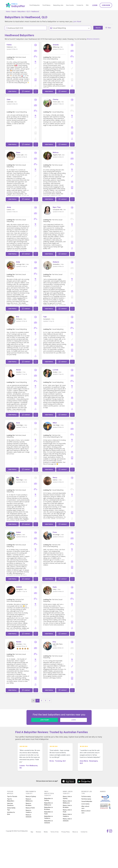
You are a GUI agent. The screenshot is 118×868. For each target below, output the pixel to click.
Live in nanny (85, 804)
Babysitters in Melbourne (49, 804)
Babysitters (21, 12)
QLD (28, 12)
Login (95, 5)
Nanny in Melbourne (29, 800)
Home (8, 12)
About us (75, 832)
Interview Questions (10, 804)
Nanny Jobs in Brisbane (67, 806)
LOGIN (73, 720)
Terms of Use (55, 832)
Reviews (39, 832)
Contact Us (80, 5)
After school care (85, 807)
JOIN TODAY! (45, 720)
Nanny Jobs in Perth (67, 811)
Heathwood (35, 12)
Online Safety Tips (11, 809)
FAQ (87, 5)
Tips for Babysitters (11, 800)
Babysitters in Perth (49, 813)
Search (14, 12)
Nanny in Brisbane (29, 804)
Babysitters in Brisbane (49, 808)
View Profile (12, 91)
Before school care (86, 812)
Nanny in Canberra (29, 811)
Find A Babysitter (35, 5)
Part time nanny (86, 799)
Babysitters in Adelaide (49, 822)
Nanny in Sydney (31, 796)
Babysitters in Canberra (49, 817)
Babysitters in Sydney (49, 799)
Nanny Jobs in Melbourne (67, 802)
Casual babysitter (87, 801)
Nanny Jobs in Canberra (67, 815)
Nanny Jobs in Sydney (67, 797)
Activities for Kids (11, 813)
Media (46, 832)
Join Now (106, 5)
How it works (70, 5)
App (32, 832)
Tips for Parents (12, 796)
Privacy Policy (66, 832)
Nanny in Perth (30, 808)
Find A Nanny (46, 5)
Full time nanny (86, 796)
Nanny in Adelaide (29, 816)
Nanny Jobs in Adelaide (67, 820)
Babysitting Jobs (58, 5)
